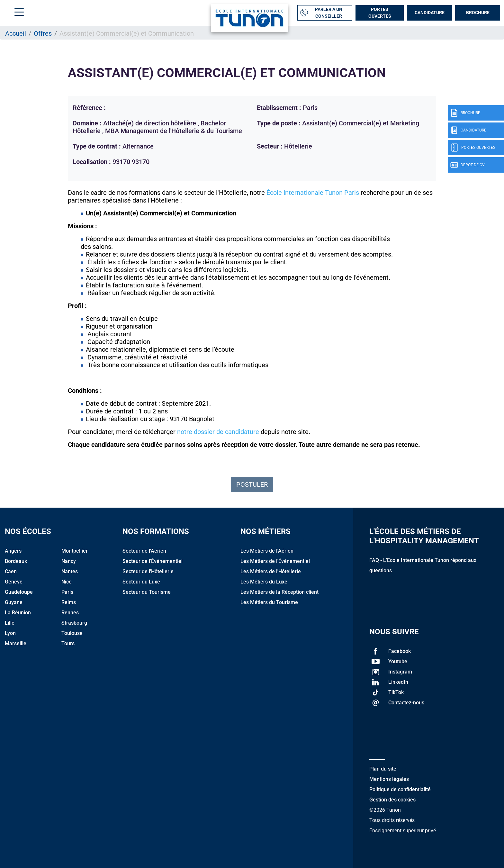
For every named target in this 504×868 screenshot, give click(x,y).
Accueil (16, 33)
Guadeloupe (19, 592)
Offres (43, 33)
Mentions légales (389, 779)
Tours (68, 643)
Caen (11, 571)
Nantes (70, 571)
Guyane (14, 602)
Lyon (10, 633)
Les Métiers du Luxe (264, 582)
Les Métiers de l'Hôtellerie (271, 571)
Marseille (16, 643)
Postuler (252, 484)
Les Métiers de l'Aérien (267, 551)
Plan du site (383, 769)
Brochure (478, 13)
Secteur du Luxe (141, 582)
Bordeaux (16, 561)
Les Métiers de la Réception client (279, 592)
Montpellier (75, 551)
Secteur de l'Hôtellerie (148, 571)
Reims (69, 602)
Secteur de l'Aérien (144, 551)
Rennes (70, 613)
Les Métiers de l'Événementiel (275, 561)
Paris (67, 592)
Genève (14, 582)
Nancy (69, 561)
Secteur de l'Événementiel (153, 561)
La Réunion (18, 613)
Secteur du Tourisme (147, 592)
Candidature (430, 13)
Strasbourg (74, 623)
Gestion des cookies (392, 800)
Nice (67, 582)
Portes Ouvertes (380, 13)
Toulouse (72, 633)
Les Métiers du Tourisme (269, 602)
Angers (13, 551)
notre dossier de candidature (218, 432)
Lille (10, 623)
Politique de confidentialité (400, 789)
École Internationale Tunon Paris (313, 193)
